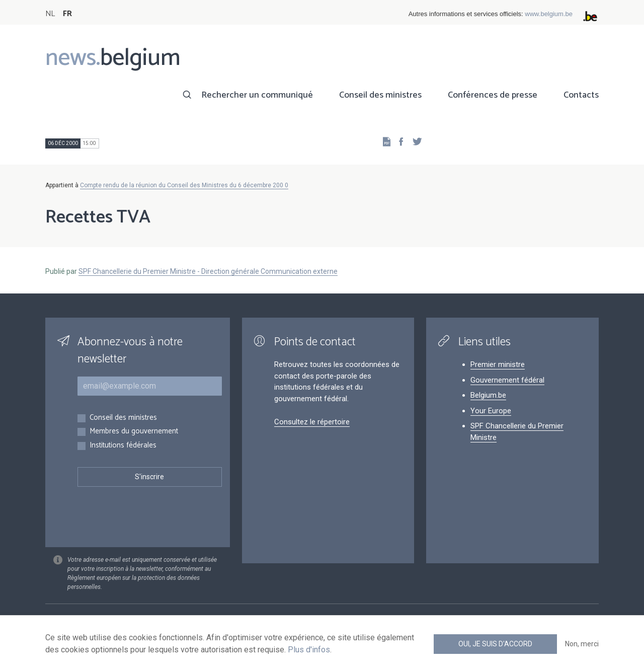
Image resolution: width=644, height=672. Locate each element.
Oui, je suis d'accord (495, 644)
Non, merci (582, 644)
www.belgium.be (549, 14)
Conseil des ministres (380, 95)
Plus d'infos (309, 650)
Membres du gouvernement (134, 432)
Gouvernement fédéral (507, 380)
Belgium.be (488, 395)
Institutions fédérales (123, 446)
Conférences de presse (493, 95)
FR (67, 14)
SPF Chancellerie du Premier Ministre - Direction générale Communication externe (208, 271)
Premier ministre (498, 364)
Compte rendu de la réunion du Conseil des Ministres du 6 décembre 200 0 (184, 185)
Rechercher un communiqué (257, 95)
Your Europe (491, 411)
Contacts (581, 95)
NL (50, 14)
